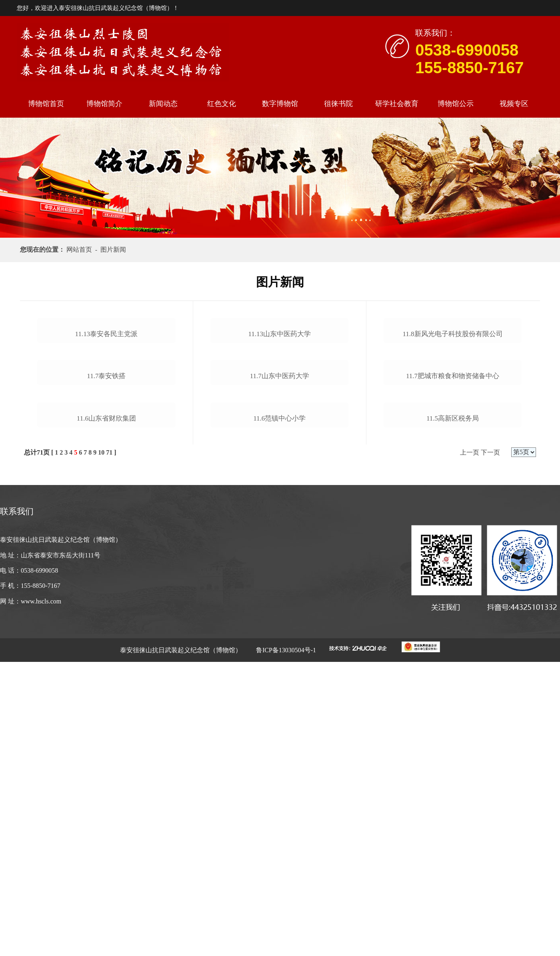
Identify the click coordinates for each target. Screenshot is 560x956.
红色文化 (222, 104)
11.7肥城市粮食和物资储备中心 (453, 546)
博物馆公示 (456, 104)
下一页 (490, 747)
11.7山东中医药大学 (280, 546)
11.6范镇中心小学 (279, 645)
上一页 (470, 747)
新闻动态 (163, 104)
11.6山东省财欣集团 (106, 712)
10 (101, 747)
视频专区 (514, 104)
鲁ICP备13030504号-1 (285, 944)
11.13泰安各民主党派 (107, 432)
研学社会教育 (397, 104)
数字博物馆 (280, 104)
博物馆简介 (104, 104)
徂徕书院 (338, 104)
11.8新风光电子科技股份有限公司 (453, 432)
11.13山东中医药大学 (279, 406)
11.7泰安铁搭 (106, 572)
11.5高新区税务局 (453, 686)
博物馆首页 (46, 104)
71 (109, 747)
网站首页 (81, 250)
